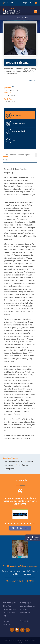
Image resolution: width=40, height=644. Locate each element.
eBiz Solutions (29, 640)
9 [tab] (31, 519)
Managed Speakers (9, 604)
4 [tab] (15, 519)
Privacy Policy (25, 616)
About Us (23, 604)
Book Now (17, 115)
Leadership (9, 460)
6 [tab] (21, 519)
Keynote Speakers (9, 607)
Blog (4, 611)
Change (30, 456)
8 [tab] (28, 519)
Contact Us (7, 619)
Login (25, 3)
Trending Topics (26, 598)
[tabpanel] (20, 502)
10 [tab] (34, 519)
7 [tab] (24, 519)
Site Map (6, 616)
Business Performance (13, 456)
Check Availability (19, 123)
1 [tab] (5, 519)
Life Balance (23, 460)
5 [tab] (18, 519)
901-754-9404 (8, 3)
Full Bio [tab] (5, 155)
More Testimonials (20, 523)
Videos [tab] (13, 155)
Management (10, 464)
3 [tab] (12, 519)
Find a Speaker (22, 18)
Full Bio (32, 81)
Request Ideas (25, 607)
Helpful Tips (7, 601)
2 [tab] (8, 519)
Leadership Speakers (27, 601)
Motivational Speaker (10, 598)
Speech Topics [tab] (24, 155)
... (36, 155)
